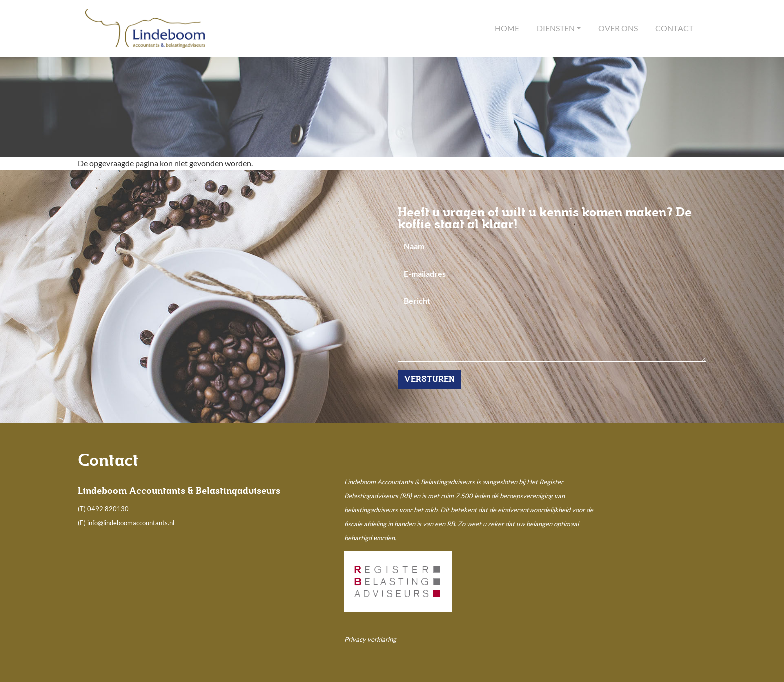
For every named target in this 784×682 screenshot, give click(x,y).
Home (507, 28)
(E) (83, 523)
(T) (83, 509)
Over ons (618, 28)
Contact (674, 28)
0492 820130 (108, 509)
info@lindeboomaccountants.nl (131, 523)
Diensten (556, 28)
